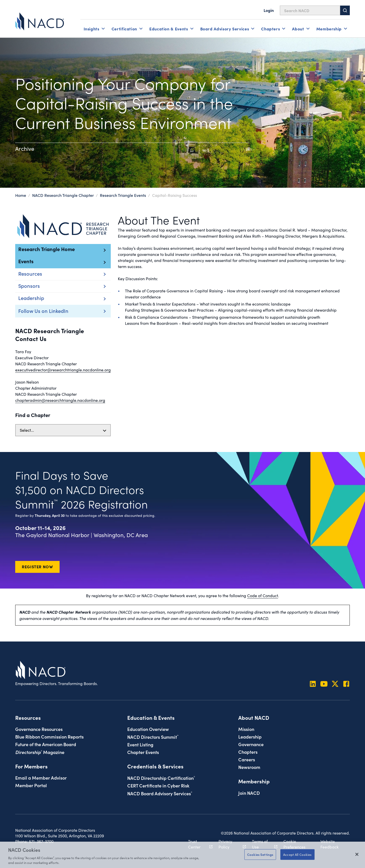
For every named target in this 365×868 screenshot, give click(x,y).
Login (269, 10)
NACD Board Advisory (160, 793)
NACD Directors (153, 737)
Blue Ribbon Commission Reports (49, 737)
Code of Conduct (263, 596)
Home (21, 195)
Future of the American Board (46, 744)
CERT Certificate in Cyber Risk (158, 785)
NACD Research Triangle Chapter (63, 195)
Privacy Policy (229, 844)
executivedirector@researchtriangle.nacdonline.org (63, 370)
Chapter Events (143, 752)
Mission (246, 729)
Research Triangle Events (123, 195)
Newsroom (249, 767)
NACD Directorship (161, 778)
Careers (247, 759)
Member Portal (31, 785)
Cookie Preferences (294, 844)
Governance (251, 744)
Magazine (40, 752)
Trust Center (197, 844)
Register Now (37, 567)
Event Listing (140, 744)
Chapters (248, 752)
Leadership (250, 737)
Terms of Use (262, 844)
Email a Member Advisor (41, 778)
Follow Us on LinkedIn (43, 311)
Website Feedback (330, 844)
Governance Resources (39, 729)
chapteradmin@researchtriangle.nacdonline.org (60, 400)
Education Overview (148, 729)
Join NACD (249, 793)
